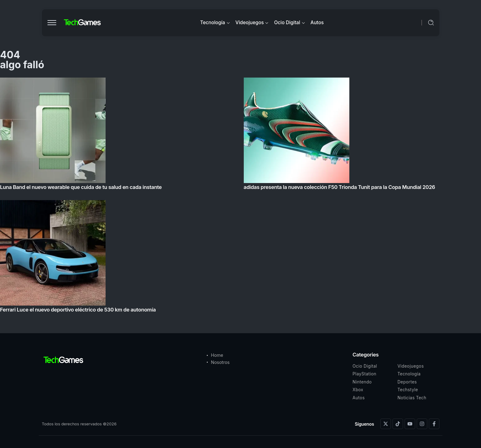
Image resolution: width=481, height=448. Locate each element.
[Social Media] (386, 424)
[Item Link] (240, 197)
